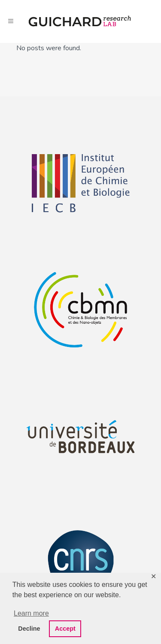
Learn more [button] (31, 613)
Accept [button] (65, 629)
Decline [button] (29, 629)
